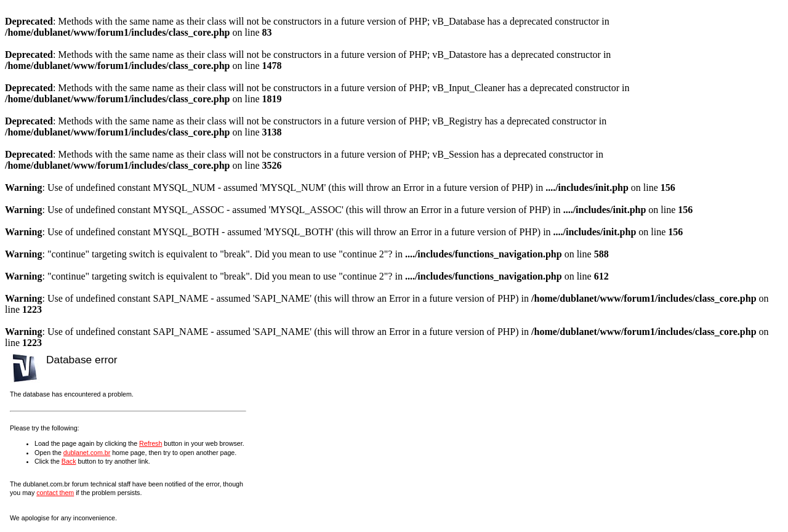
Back (69, 461)
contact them (55, 493)
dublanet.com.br (87, 453)
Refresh (151, 443)
